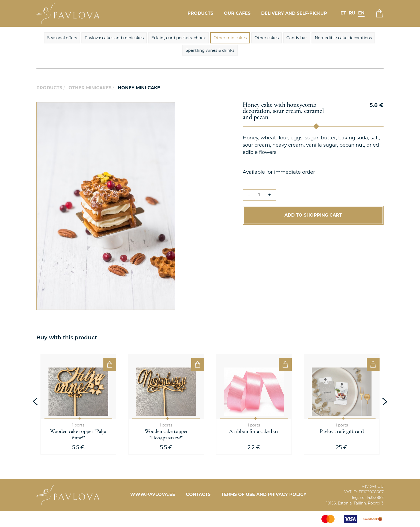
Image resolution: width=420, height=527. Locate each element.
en (361, 13)
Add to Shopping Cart (313, 215)
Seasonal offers (62, 38)
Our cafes (237, 13)
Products (200, 13)
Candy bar (297, 38)
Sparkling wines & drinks (210, 50)
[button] (170, 107)
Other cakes (267, 38)
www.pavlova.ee (153, 494)
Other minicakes (230, 38)
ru (352, 13)
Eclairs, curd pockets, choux (179, 38)
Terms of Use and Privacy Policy (264, 494)
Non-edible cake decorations (343, 38)
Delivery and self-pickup (294, 13)
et (343, 13)
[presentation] (36, 402)
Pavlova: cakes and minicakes (114, 38)
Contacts (198, 494)
